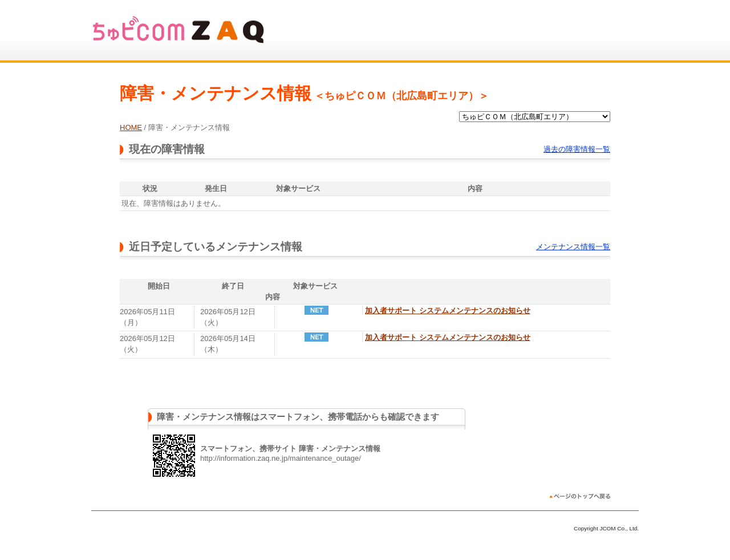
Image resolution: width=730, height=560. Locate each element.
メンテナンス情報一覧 (573, 247)
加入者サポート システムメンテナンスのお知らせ (448, 311)
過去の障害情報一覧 (577, 149)
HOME (131, 127)
